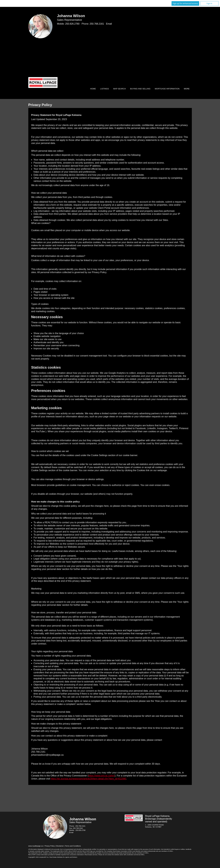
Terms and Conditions (73, 846)
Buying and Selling (140, 89)
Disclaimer (60, 846)
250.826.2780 (72, 24)
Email (109, 24)
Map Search (120, 89)
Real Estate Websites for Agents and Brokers (63, 857)
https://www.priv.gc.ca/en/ (101, 776)
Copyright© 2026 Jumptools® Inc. (39, 857)
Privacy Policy (50, 846)
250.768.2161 (97, 24)
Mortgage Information (167, 89)
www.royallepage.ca (36, 846)
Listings (105, 89)
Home (93, 89)
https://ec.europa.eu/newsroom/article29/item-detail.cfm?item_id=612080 (88, 779)
